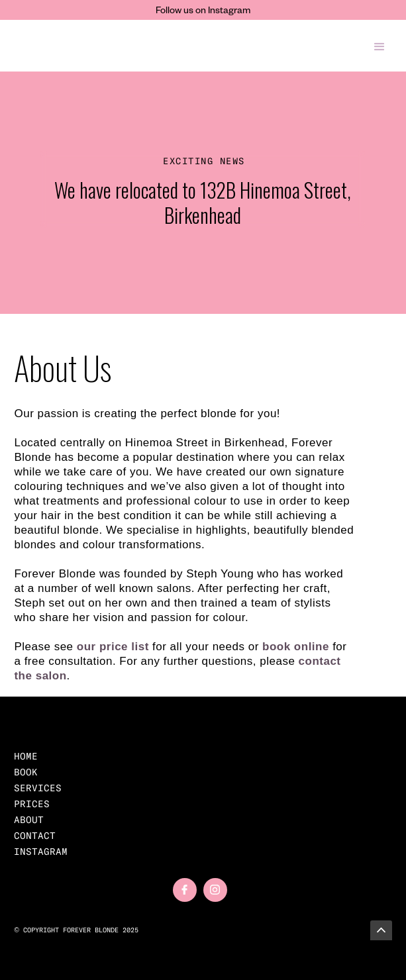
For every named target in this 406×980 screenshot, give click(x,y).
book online (296, 647)
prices (32, 804)
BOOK (26, 772)
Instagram (41, 852)
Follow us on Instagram (203, 12)
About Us (63, 367)
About (29, 820)
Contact (35, 836)
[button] (380, 46)
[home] (89, 46)
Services (38, 788)
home (26, 756)
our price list (113, 647)
